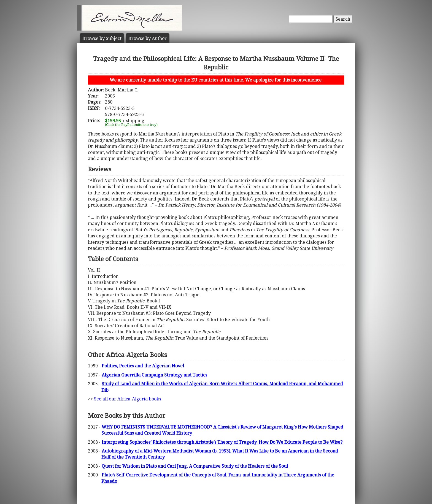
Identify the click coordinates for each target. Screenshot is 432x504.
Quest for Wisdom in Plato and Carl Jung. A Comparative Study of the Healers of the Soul (195, 466)
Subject (102, 38)
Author (148, 38)
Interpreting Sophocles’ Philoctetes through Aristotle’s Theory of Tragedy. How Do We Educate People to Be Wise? (222, 442)
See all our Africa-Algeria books (128, 399)
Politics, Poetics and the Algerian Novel (143, 366)
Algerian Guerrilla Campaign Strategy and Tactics (154, 375)
